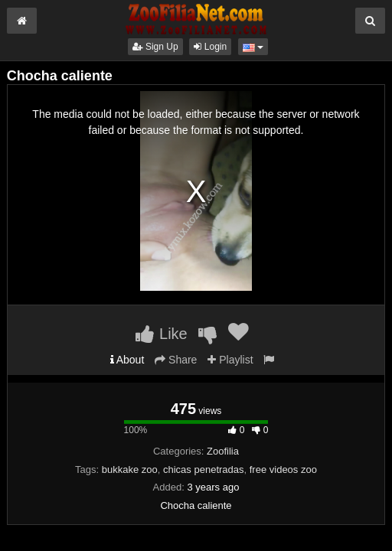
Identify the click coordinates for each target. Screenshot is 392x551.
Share (176, 360)
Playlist (230, 360)
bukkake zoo (130, 469)
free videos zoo (283, 469)
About (127, 360)
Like (161, 334)
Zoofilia (223, 451)
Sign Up (155, 47)
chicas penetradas (204, 469)
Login (210, 47)
